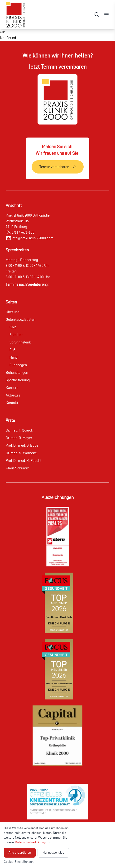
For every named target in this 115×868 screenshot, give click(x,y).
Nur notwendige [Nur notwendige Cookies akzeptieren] (53, 852)
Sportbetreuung (18, 380)
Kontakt (12, 403)
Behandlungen (17, 372)
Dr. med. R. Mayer (19, 438)
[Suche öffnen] (97, 15)
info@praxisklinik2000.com (32, 238)
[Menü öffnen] (106, 15)
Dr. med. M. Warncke (21, 453)
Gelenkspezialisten (20, 319)
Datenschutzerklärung (30, 842)
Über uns (12, 312)
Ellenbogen (18, 365)
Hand (14, 357)
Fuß (12, 350)
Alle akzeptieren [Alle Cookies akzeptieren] (20, 852)
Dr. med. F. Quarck (19, 430)
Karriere (12, 388)
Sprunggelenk (20, 342)
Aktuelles (13, 395)
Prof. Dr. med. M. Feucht (24, 461)
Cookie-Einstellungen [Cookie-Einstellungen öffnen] (19, 862)
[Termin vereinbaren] (58, 167)
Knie (13, 327)
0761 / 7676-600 (23, 232)
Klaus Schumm (17, 468)
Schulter (16, 335)
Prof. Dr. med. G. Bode (22, 445)
